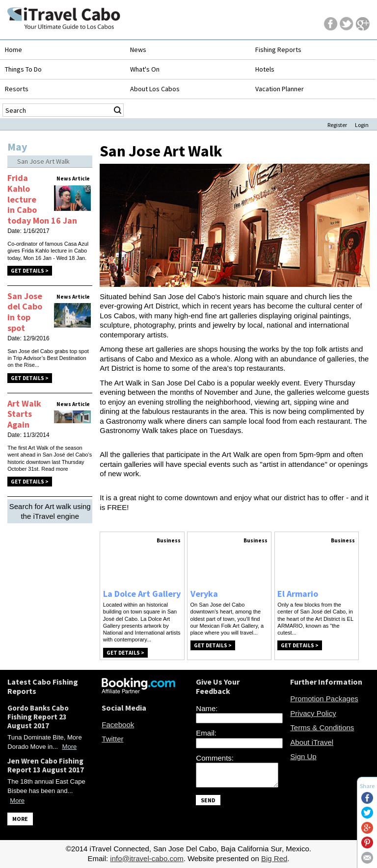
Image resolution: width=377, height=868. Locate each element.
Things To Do (23, 69)
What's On (145, 69)
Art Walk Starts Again (24, 414)
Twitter (112, 739)
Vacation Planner (280, 89)
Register (337, 125)
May (17, 147)
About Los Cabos (155, 89)
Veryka (204, 594)
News (138, 50)
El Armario (298, 594)
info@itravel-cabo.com (147, 858)
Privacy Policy (313, 713)
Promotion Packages (324, 699)
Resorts (17, 89)
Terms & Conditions (322, 728)
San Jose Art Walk (43, 161)
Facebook (118, 725)
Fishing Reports (278, 50)
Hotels (265, 69)
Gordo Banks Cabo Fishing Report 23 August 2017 (38, 717)
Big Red (274, 858)
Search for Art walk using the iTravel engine (50, 511)
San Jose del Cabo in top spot (25, 312)
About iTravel (312, 742)
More (70, 747)
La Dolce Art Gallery (142, 594)
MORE (20, 819)
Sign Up (303, 756)
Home (13, 50)
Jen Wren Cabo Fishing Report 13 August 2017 (46, 765)
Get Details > (30, 271)
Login (362, 125)
